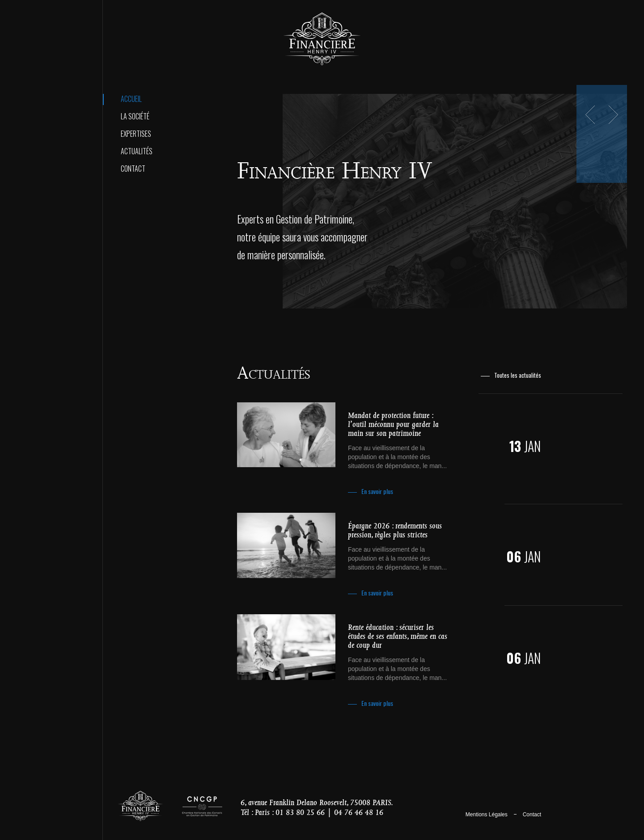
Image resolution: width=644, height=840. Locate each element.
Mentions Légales (487, 815)
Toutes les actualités (518, 375)
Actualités (137, 151)
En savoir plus (377, 491)
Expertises (136, 134)
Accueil (131, 99)
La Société (135, 116)
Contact (133, 169)
